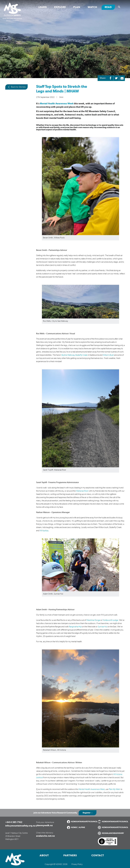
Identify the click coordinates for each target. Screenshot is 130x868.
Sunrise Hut (102, 627)
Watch (92, 7)
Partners (70, 855)
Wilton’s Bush (108, 355)
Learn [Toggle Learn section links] (43, 7)
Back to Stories (16, 87)
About (44, 855)
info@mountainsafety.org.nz (20, 826)
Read (110, 7)
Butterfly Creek (82, 355)
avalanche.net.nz (45, 836)
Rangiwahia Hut (75, 627)
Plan (77, 7)
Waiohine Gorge (93, 620)
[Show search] (119, 7)
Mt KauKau (44, 531)
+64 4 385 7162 (14, 822)
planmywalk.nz (44, 826)
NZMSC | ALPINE (78, 827)
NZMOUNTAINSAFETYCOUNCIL (84, 822)
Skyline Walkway (68, 355)
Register (87, 813)
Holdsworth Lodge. (111, 620)
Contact (98, 855)
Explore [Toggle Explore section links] (60, 7)
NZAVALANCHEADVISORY (113, 833)
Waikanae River (82, 491)
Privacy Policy (77, 864)
